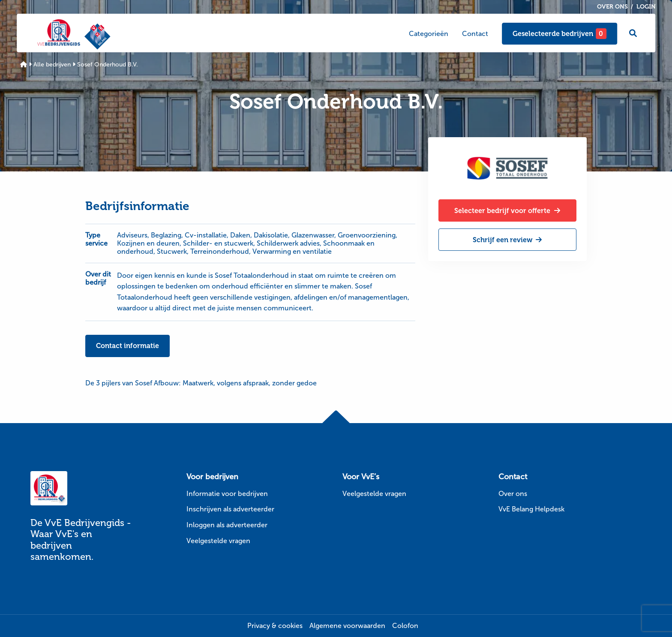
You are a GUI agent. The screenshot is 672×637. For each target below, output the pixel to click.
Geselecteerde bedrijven (559, 34)
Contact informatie (127, 346)
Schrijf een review (507, 240)
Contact (475, 34)
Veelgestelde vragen (218, 541)
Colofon (405, 626)
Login (646, 7)
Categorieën (429, 34)
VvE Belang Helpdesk (531, 509)
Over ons (612, 7)
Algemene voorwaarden (347, 626)
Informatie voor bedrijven (227, 494)
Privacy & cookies (275, 626)
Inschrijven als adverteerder (230, 509)
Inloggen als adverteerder (227, 525)
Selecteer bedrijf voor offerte (507, 211)
